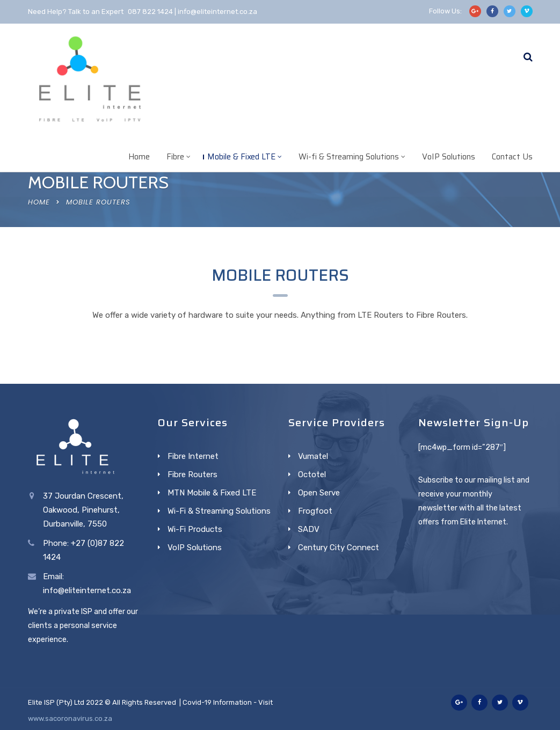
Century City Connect (339, 547)
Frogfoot (315, 511)
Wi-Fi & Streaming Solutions (219, 511)
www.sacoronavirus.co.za (70, 718)
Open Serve (319, 493)
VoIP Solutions (449, 157)
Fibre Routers (192, 474)
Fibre (175, 157)
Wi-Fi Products (195, 529)
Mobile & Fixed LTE (241, 157)
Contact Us (512, 157)
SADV (309, 529)
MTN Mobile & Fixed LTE (212, 493)
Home (139, 157)
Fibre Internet (193, 456)
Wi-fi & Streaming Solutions (349, 157)
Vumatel (313, 456)
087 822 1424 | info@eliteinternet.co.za (192, 12)
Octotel (312, 474)
